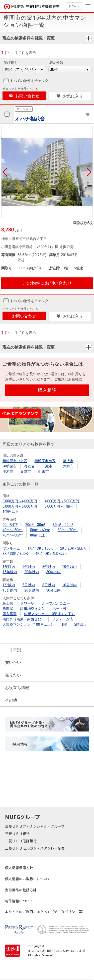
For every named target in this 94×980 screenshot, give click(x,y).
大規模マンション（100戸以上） (28, 624)
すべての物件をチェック (29, 81)
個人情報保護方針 (19, 868)
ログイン (74, 6)
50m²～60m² (40, 530)
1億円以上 (11, 512)
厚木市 (8, 471)
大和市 (68, 466)
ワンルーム (11, 548)
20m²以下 (10, 525)
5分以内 (29, 585)
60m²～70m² (68, 530)
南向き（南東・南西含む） (24, 619)
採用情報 (20, 744)
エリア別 (13, 650)
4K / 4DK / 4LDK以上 (52, 554)
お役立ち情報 (17, 688)
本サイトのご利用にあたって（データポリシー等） (45, 912)
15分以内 (10, 590)
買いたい (13, 663)
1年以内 (9, 567)
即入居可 (10, 614)
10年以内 (69, 567)
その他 (11, 700)
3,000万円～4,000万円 (20, 501)
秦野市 (26, 471)
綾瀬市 (51, 466)
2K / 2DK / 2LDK (73, 548)
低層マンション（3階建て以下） (49, 614)
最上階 (8, 603)
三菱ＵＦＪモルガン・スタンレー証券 (35, 848)
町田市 (44, 471)
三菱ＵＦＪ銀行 (18, 834)
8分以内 (49, 585)
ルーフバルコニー (56, 603)
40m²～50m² (13, 530)
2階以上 (80, 624)
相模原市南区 (45, 461)
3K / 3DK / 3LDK (15, 554)
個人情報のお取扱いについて (28, 879)
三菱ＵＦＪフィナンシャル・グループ (35, 826)
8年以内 (49, 567)
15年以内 (10, 572)
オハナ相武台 (30, 119)
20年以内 (32, 572)
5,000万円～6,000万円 (20, 506)
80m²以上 (38, 535)
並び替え (11, 63)
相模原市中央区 (15, 461)
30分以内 (53, 590)
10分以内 (69, 585)
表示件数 (56, 63)
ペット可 (59, 609)
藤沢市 (68, 461)
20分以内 (32, 590)
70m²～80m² (13, 535)
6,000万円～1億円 (59, 506)
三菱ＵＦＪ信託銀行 (21, 841)
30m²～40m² (63, 525)
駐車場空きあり (33, 609)
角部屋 (8, 609)
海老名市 (31, 466)
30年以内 (53, 572)
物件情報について (19, 901)
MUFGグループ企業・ (31, 724)
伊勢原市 (10, 466)
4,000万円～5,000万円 (62, 501)
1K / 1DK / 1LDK (40, 548)
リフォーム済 (62, 619)
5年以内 (29, 567)
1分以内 (9, 585)
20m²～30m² (35, 525)
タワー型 (27, 603)
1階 (64, 624)
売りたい (13, 675)
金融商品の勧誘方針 (21, 890)
